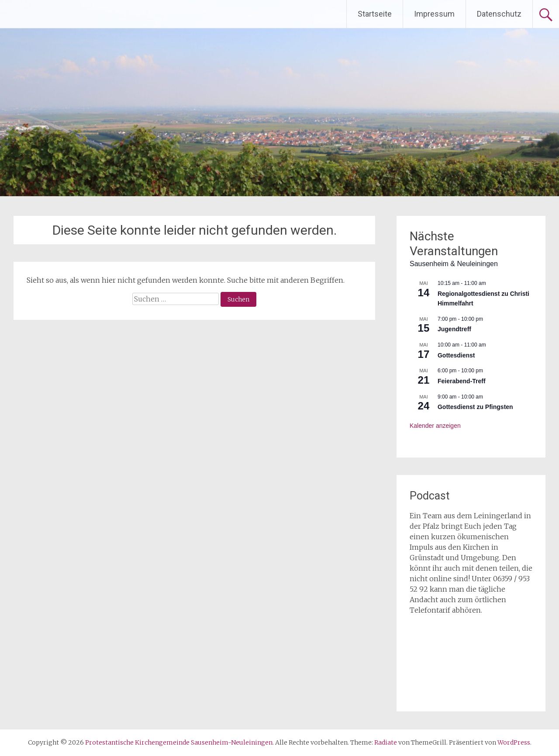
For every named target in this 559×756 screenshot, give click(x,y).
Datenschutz (499, 14)
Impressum (434, 14)
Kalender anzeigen (435, 426)
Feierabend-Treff (462, 381)
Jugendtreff (454, 329)
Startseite (375, 14)
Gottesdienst (456, 355)
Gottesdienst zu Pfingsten (475, 407)
